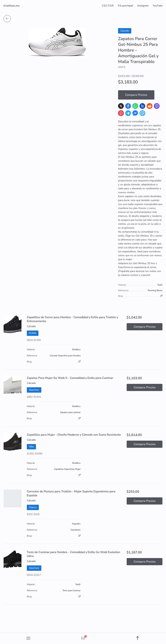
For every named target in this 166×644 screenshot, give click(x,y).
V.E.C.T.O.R (108, 6)
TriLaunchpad (125, 6)
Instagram (143, 6)
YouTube (158, 6)
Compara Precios (136, 95)
